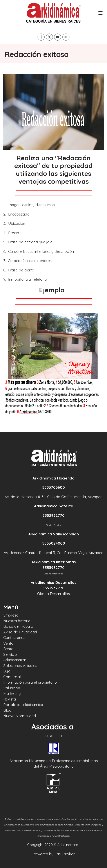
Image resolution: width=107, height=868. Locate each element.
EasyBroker (65, 854)
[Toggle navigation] (100, 13)
